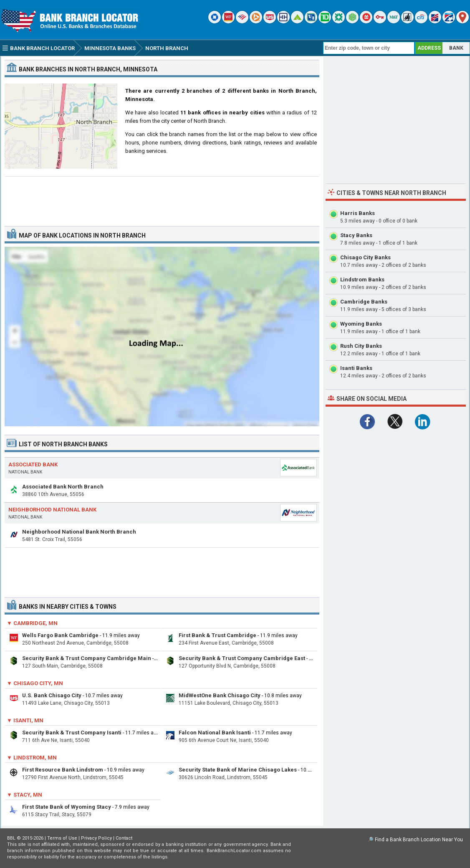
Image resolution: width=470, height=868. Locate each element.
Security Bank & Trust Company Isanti (72, 733)
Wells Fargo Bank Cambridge (60, 635)
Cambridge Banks (364, 302)
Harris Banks (358, 213)
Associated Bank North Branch (63, 487)
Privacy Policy (96, 838)
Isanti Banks (356, 368)
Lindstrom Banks (362, 280)
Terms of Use (62, 838)
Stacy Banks (356, 235)
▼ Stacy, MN (24, 795)
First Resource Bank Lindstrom (63, 770)
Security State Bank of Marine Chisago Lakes (238, 770)
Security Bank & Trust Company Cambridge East (242, 658)
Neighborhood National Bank (52, 510)
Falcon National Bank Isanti (215, 733)
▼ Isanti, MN (25, 720)
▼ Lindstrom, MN (32, 758)
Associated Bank (33, 464)
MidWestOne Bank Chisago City (220, 695)
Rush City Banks (361, 346)
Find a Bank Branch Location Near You (419, 840)
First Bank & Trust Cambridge (217, 635)
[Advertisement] (162, 198)
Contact (124, 838)
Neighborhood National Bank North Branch (79, 532)
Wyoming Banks (361, 324)
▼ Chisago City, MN (35, 683)
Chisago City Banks (365, 257)
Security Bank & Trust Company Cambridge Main (87, 658)
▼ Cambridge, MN (32, 623)
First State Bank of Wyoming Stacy (67, 807)
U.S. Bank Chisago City (52, 695)
